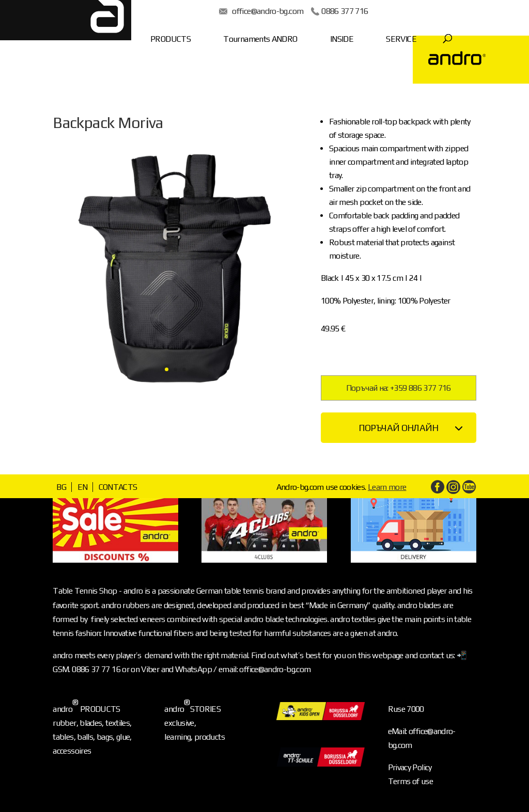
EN (83, 487)
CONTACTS (118, 487)
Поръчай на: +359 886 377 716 (399, 388)
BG (61, 487)
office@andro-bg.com (237, 11)
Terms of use (410, 781)
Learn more (387, 487)
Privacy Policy (410, 767)
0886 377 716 (314, 11)
